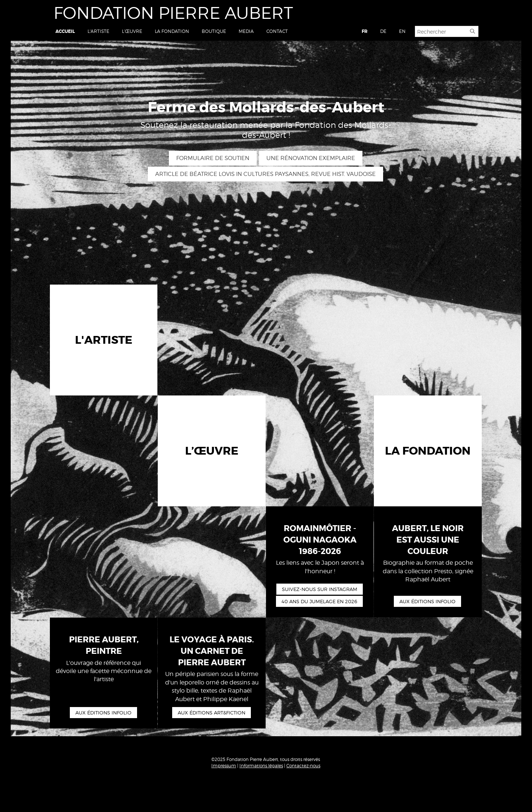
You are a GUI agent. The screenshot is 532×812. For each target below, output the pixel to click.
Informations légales (261, 766)
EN (402, 31)
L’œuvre (132, 31)
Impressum (224, 766)
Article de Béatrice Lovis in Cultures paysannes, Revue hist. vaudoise (265, 174)
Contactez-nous (303, 766)
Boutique (214, 31)
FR (365, 31)
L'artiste (98, 31)
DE (383, 31)
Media (246, 31)
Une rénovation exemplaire (311, 158)
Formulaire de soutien (213, 158)
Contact (277, 31)
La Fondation (172, 31)
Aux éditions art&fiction (212, 713)
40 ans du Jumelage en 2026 (319, 601)
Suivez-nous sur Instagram (320, 589)
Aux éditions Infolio (427, 601)
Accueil (65, 31)
